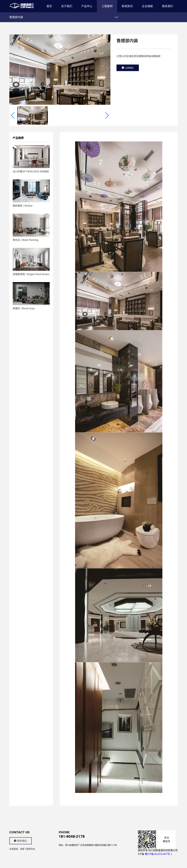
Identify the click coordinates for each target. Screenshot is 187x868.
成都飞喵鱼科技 (28, 849)
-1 (171, 854)
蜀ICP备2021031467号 (157, 854)
